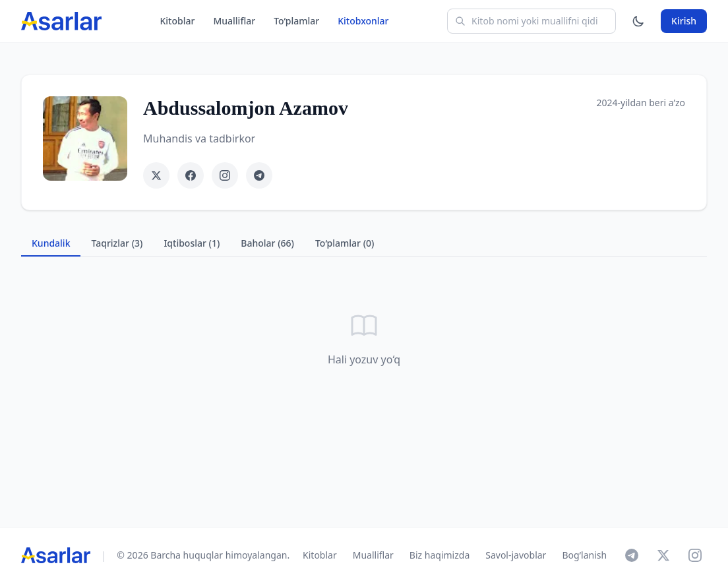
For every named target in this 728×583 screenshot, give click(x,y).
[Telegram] (632, 555)
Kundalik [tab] (51, 243)
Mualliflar (234, 21)
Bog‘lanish (584, 555)
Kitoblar (177, 21)
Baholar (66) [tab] (267, 243)
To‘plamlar (296, 21)
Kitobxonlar (363, 21)
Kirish (684, 21)
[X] (663, 555)
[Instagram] (695, 555)
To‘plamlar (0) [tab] (345, 243)
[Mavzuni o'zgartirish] (638, 21)
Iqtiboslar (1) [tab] (192, 243)
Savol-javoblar (516, 555)
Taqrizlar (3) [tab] (117, 243)
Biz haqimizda (440, 555)
